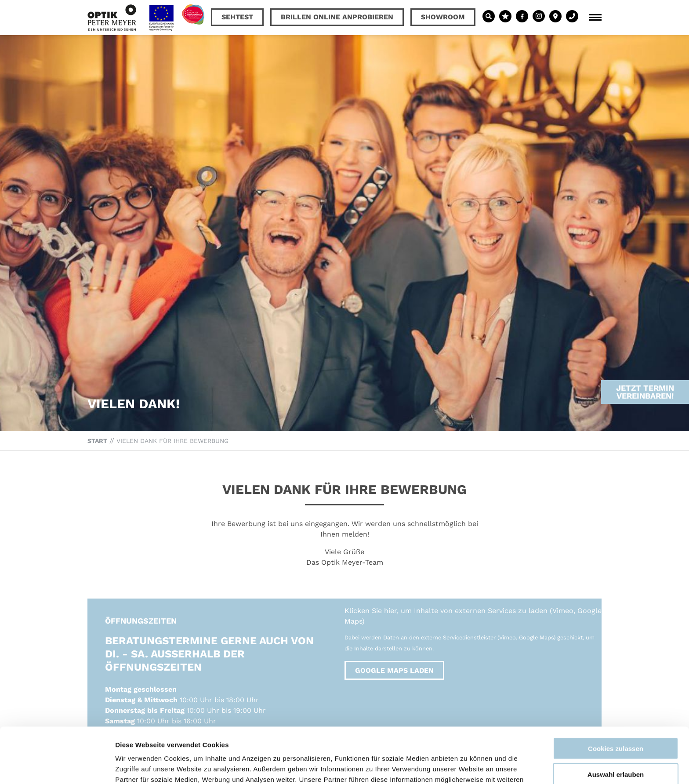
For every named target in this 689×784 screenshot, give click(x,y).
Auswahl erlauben (616, 722)
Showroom (443, 17)
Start (97, 441)
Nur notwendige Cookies (616, 748)
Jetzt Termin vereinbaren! (645, 374)
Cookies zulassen (616, 696)
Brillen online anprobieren (337, 17)
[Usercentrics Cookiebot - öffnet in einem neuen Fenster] (57, 767)
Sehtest (237, 17)
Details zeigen (467, 767)
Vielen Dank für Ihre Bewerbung (172, 441)
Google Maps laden (394, 670)
